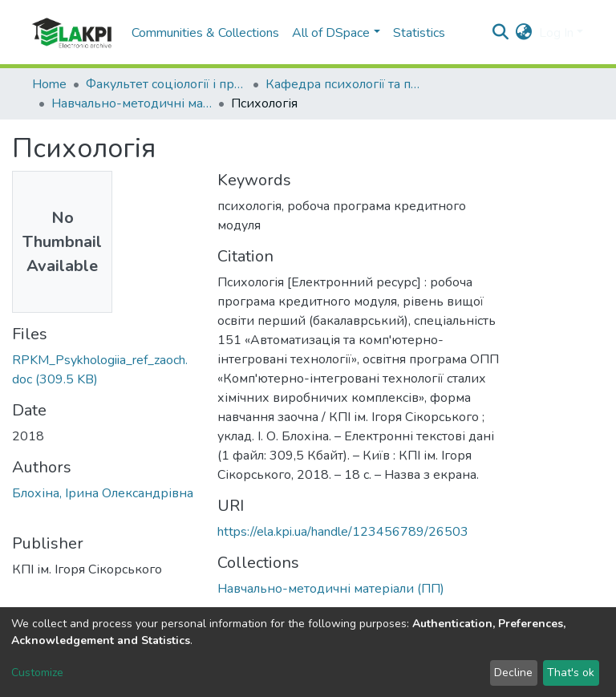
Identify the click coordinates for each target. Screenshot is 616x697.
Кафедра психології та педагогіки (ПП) (346, 84)
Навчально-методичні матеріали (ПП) (132, 103)
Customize (37, 673)
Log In (556, 33)
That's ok (571, 673)
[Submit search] (501, 33)
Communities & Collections (205, 33)
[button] (524, 33)
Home (49, 84)
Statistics (419, 33)
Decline (513, 673)
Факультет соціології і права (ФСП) (166, 84)
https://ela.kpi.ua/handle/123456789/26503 (343, 532)
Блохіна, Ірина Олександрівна (103, 493)
